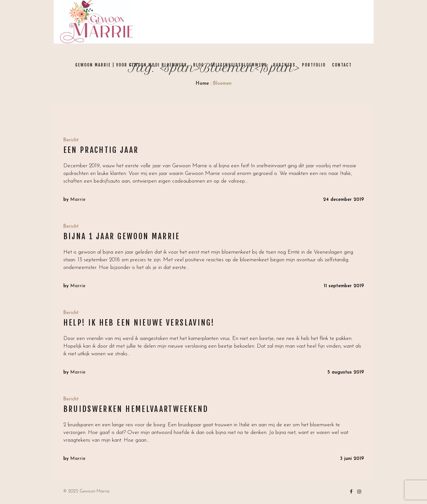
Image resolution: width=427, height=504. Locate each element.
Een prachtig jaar (101, 150)
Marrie (78, 200)
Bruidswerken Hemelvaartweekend (136, 409)
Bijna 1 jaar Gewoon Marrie (122, 236)
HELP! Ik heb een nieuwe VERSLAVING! (139, 323)
